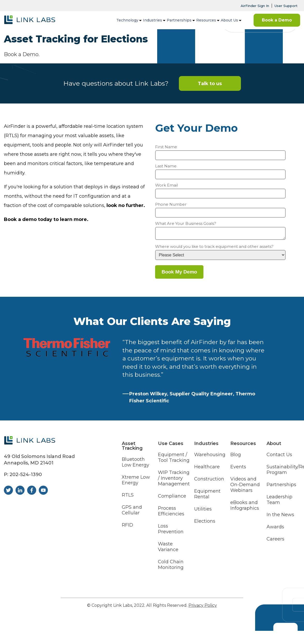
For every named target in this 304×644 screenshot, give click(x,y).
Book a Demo (277, 20)
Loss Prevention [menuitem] (171, 531)
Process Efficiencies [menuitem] (171, 513)
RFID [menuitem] (127, 527)
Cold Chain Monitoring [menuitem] (171, 566)
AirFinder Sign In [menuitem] (255, 6)
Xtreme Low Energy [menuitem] (136, 482)
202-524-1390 (26, 476)
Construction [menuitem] (209, 481)
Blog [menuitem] (236, 457)
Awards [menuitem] (275, 529)
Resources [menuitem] (206, 20)
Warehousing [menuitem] (210, 457)
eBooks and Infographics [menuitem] (245, 507)
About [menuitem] (274, 445)
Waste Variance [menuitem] (168, 548)
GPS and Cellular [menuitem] (132, 512)
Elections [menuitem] (205, 523)
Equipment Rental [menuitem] (207, 496)
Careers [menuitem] (275, 541)
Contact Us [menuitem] (279, 457)
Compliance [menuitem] (172, 498)
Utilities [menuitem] (203, 511)
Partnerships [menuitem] (179, 20)
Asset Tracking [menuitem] (132, 447)
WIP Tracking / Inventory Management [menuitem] (174, 480)
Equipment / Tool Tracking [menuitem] (174, 459)
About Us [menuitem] (229, 20)
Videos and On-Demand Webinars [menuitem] (245, 487)
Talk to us (210, 84)
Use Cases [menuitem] (171, 445)
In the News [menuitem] (280, 517)
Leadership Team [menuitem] (279, 502)
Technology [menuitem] (127, 20)
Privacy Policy (203, 607)
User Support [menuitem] (286, 6)
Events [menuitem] (238, 469)
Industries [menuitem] (153, 20)
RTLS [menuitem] (128, 497)
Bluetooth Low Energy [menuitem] (135, 464)
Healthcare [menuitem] (207, 469)
